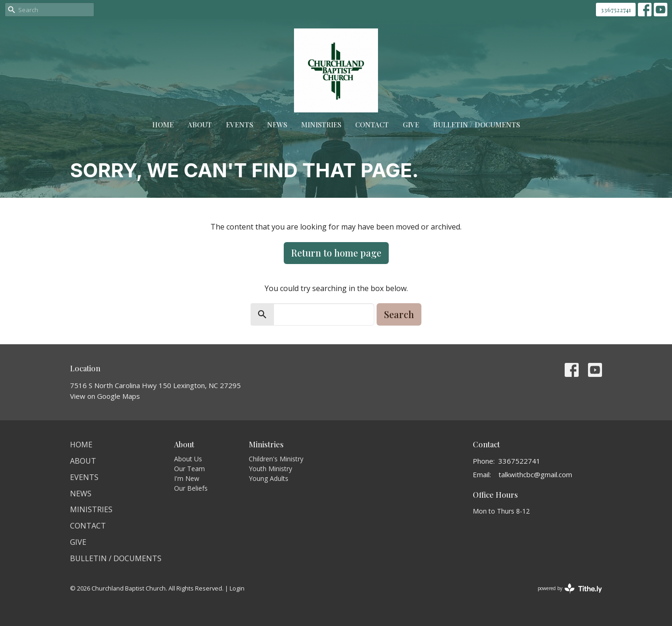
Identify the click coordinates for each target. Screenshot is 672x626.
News (277, 125)
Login (237, 588)
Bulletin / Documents (476, 125)
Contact (372, 125)
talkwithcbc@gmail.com (535, 474)
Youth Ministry (270, 469)
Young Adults (269, 478)
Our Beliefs (191, 488)
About (200, 125)
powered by (570, 588)
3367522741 (616, 10)
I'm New (187, 478)
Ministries (321, 125)
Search (399, 314)
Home (163, 125)
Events (239, 125)
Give (411, 125)
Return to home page (336, 253)
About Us (188, 459)
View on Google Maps (105, 396)
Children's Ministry (276, 459)
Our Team (189, 469)
